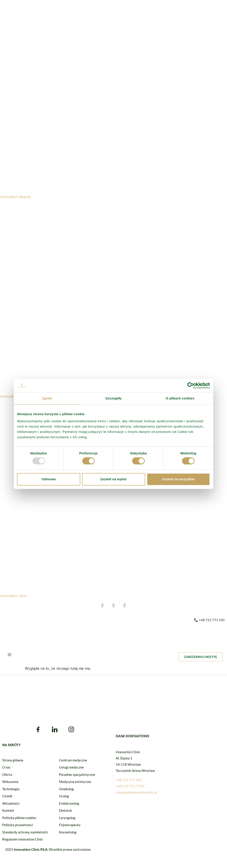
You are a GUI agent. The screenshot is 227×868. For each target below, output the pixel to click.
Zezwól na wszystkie (178, 479)
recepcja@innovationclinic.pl (136, 795)
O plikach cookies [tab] (180, 398)
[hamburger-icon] (9, 658)
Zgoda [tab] (47, 398)
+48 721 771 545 (129, 782)
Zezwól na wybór (113, 479)
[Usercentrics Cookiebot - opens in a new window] (191, 385)
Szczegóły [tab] (113, 398)
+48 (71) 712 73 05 (130, 788)
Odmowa (49, 479)
